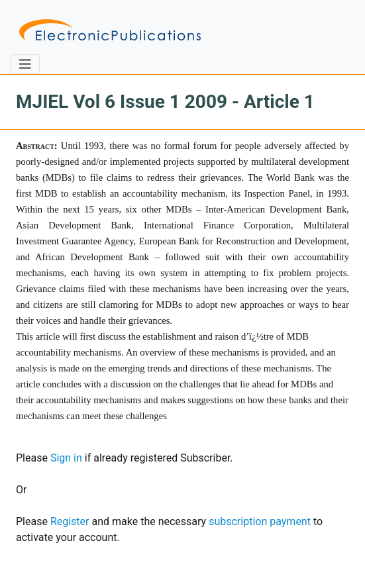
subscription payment (260, 521)
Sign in (66, 458)
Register (70, 521)
